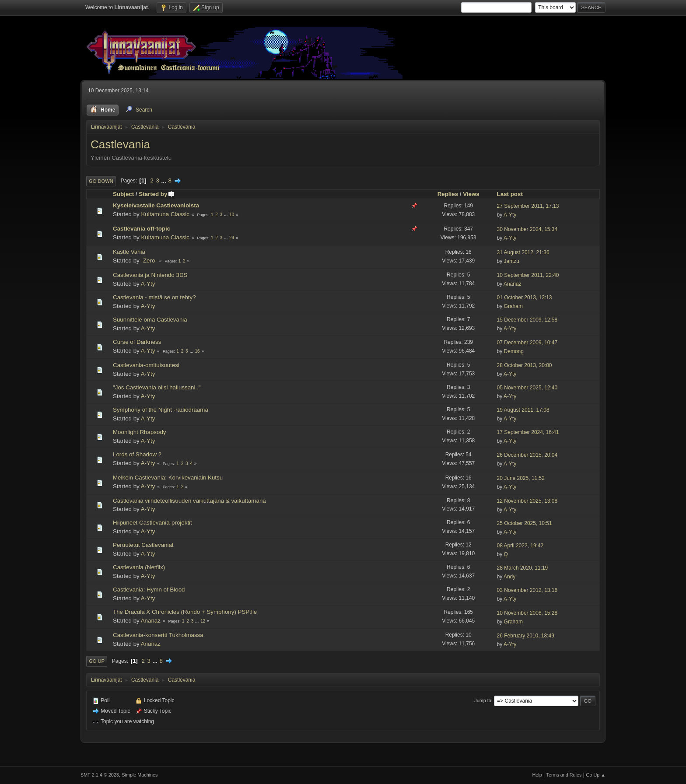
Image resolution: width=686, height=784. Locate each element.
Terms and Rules (564, 775)
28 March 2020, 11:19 (523, 568)
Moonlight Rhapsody (140, 432)
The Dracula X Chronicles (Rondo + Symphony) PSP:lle (185, 612)
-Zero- (149, 261)
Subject (123, 194)
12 (203, 621)
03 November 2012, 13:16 (527, 590)
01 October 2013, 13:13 (525, 297)
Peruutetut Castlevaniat (143, 545)
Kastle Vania (129, 252)
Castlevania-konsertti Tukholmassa (158, 635)
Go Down (101, 181)
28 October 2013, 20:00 (525, 365)
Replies (448, 194)
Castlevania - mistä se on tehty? (154, 297)
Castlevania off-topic (142, 229)
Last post (510, 194)
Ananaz (513, 284)
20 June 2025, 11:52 (521, 478)
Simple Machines (140, 775)
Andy (509, 577)
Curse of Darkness (137, 342)
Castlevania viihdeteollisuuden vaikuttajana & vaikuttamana (189, 501)
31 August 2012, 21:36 (523, 252)
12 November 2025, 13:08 (527, 501)
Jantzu (512, 261)
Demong (514, 351)
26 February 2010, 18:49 (526, 636)
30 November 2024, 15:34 (527, 229)
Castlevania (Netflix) (139, 567)
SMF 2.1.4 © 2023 (100, 775)
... (165, 180)
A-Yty (510, 215)
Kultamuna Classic (165, 214)
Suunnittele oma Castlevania (150, 320)
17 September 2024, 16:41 (528, 432)
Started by (157, 194)
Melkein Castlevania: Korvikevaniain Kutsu (168, 478)
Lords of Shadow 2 (137, 454)
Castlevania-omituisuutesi (146, 365)
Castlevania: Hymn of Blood (149, 590)
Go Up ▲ (596, 775)
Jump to (483, 700)
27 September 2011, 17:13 (528, 206)
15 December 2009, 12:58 (527, 320)
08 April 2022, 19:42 (520, 546)
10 (232, 215)
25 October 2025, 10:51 (525, 523)
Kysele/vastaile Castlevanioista (156, 205)
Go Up (97, 661)
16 (198, 351)
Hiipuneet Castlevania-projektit (152, 523)
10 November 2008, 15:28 (527, 613)
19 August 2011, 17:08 (523, 410)
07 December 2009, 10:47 (527, 343)
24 (232, 238)
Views (471, 194)
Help (537, 775)
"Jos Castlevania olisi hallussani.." (157, 387)
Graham (513, 306)
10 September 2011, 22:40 (528, 275)
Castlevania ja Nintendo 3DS (150, 275)
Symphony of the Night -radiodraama (161, 410)
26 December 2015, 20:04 (527, 455)
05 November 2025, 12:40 (527, 388)
